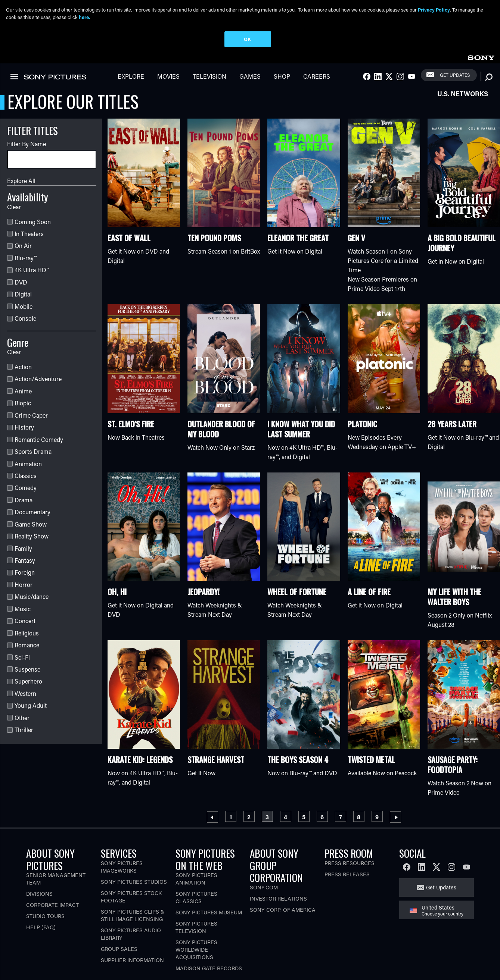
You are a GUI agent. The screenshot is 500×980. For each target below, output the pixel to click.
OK (247, 39)
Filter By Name (27, 143)
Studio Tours (45, 915)
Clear (14, 206)
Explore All (21, 180)
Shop (282, 75)
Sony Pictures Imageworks (122, 866)
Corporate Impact (52, 904)
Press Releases (347, 873)
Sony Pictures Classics (196, 897)
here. (84, 17)
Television (209, 75)
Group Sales (119, 948)
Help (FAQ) (41, 926)
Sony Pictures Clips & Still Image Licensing (133, 914)
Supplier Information (132, 959)
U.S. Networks (463, 92)
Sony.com (264, 886)
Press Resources (350, 862)
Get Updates (455, 74)
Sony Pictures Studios (134, 881)
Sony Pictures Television (196, 926)
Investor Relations (278, 897)
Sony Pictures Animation (196, 878)
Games (250, 75)
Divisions (39, 893)
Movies (168, 75)
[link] (481, 55)
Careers (317, 75)
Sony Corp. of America (283, 909)
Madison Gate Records (209, 968)
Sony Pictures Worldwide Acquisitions (196, 949)
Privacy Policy (434, 10)
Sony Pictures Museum (209, 912)
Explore (131, 75)
